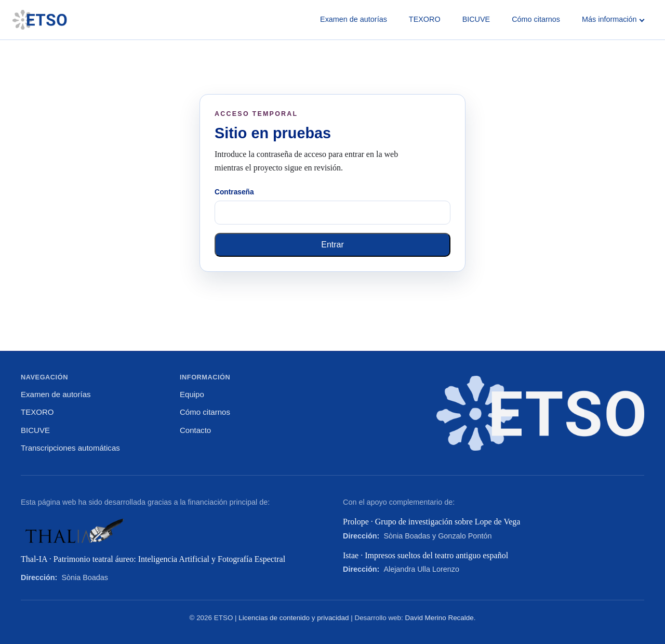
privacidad (333, 618)
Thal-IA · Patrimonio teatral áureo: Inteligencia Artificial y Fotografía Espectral (153, 559)
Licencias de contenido (274, 618)
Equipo (192, 394)
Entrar (332, 245)
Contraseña (234, 192)
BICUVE (476, 19)
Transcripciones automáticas (70, 448)
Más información (613, 19)
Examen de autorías (354, 19)
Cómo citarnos (536, 19)
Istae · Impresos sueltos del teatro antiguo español (425, 555)
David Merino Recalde (440, 618)
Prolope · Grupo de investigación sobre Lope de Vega (431, 522)
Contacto (195, 430)
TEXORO (425, 19)
